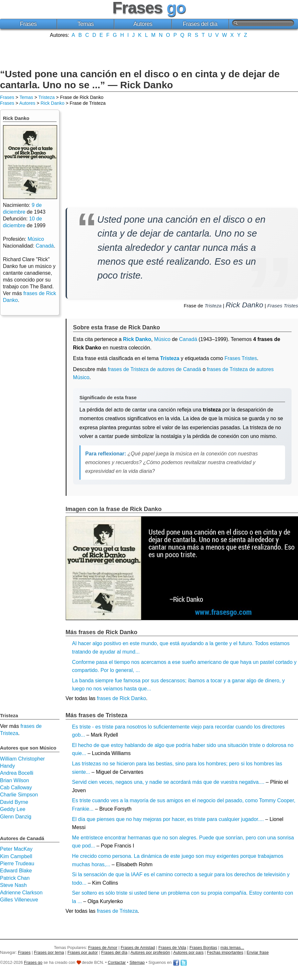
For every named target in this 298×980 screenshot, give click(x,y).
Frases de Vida (172, 948)
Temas (86, 24)
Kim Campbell (16, 856)
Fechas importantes (225, 952)
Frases (28, 24)
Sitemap (137, 962)
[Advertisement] (149, 53)
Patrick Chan (15, 878)
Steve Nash (13, 885)
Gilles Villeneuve (19, 900)
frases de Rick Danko (122, 698)
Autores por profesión (150, 952)
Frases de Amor (103, 948)
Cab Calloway (16, 788)
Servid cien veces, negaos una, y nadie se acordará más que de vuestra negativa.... (168, 782)
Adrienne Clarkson (21, 893)
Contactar (117, 962)
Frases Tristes (283, 306)
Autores (143, 24)
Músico (162, 339)
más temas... (232, 948)
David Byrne (14, 802)
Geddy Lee (13, 809)
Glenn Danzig (16, 817)
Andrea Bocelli (17, 773)
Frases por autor (83, 952)
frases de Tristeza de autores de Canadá (154, 369)
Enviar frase (258, 952)
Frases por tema (49, 952)
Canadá (188, 339)
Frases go (33, 962)
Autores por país (188, 952)
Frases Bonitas (203, 948)
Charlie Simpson (19, 795)
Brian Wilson (15, 780)
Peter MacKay (16, 849)
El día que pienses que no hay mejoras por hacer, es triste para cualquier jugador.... (168, 819)
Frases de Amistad (138, 948)
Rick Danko (53, 103)
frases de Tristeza (117, 911)
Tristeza (47, 97)
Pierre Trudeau (17, 863)
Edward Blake (16, 871)
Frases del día (200, 24)
